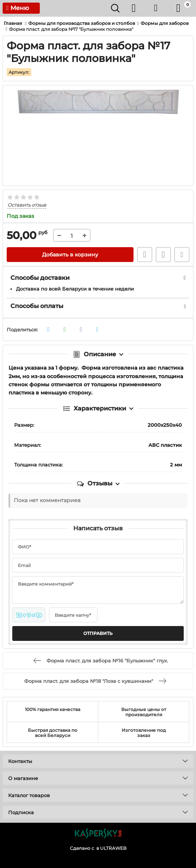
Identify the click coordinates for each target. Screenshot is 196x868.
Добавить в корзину (70, 255)
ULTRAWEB (113, 848)
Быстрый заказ (145, 255)
